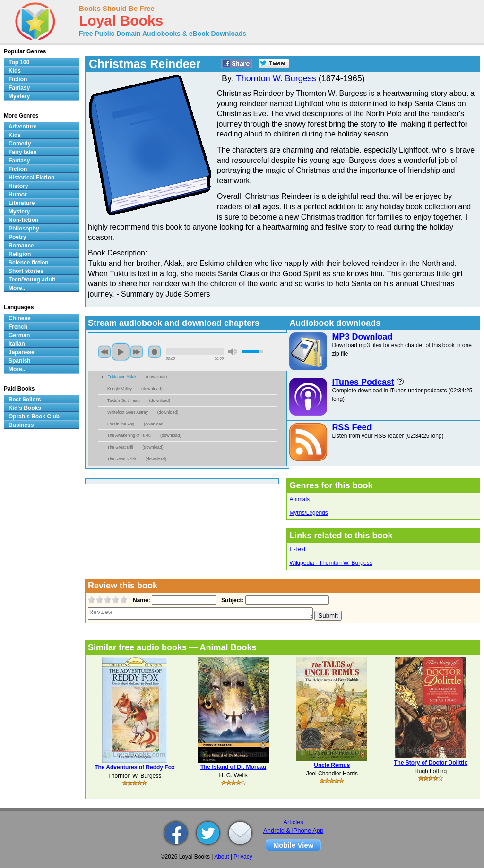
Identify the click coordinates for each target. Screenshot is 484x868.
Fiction (18, 79)
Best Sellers (25, 400)
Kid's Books (25, 408)
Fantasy (19, 88)
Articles (293, 822)
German (19, 335)
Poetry (17, 237)
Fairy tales (22, 152)
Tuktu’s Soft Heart (124, 400)
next (137, 352)
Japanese (22, 352)
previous (104, 352)
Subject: (231, 600)
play (121, 352)
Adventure (22, 127)
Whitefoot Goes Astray (128, 412)
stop (155, 352)
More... (18, 288)
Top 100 (19, 62)
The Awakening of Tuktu (129, 435)
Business (21, 425)
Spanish (20, 361)
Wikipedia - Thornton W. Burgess (331, 563)
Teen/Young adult (32, 280)
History (18, 186)
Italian (17, 344)
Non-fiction (23, 220)
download (157, 377)
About (221, 857)
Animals (299, 499)
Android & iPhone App (293, 830)
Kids (15, 71)
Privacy (243, 857)
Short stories (26, 271)
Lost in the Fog (121, 424)
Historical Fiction (31, 178)
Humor (18, 195)
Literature (22, 203)
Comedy (20, 144)
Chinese (20, 318)
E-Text (297, 549)
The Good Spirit (121, 459)
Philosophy (24, 229)
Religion (20, 254)
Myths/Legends (308, 513)
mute (233, 352)
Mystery (19, 96)
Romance (21, 246)
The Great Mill (120, 447)
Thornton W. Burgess (276, 78)
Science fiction (29, 263)
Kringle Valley (120, 389)
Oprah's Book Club (34, 417)
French (18, 327)
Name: (141, 600)
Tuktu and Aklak (122, 377)
